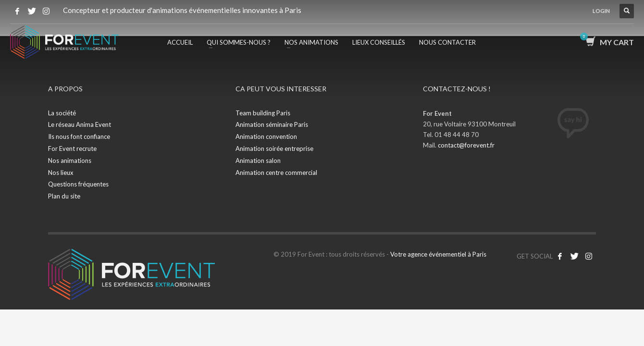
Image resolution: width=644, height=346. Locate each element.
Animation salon (258, 161)
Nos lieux (61, 173)
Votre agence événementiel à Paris (438, 254)
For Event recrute (72, 148)
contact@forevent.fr (466, 145)
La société (62, 113)
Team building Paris (263, 113)
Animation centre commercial (276, 173)
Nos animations (70, 161)
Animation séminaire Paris (272, 124)
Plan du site (64, 196)
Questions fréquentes (78, 184)
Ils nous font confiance (79, 136)
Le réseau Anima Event (80, 124)
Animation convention (266, 136)
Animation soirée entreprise (274, 148)
